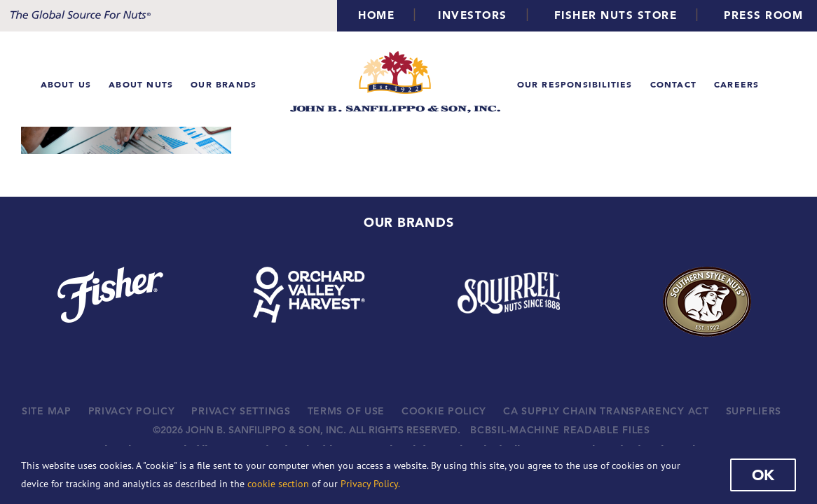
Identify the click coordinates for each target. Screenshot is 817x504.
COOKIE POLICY (444, 411)
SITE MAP (47, 411)
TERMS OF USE (346, 411)
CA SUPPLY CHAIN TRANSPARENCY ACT (606, 411)
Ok (763, 475)
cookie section (278, 484)
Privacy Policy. (370, 484)
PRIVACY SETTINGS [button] (241, 411)
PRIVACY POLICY (132, 411)
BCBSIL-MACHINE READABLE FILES (560, 430)
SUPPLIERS (754, 411)
